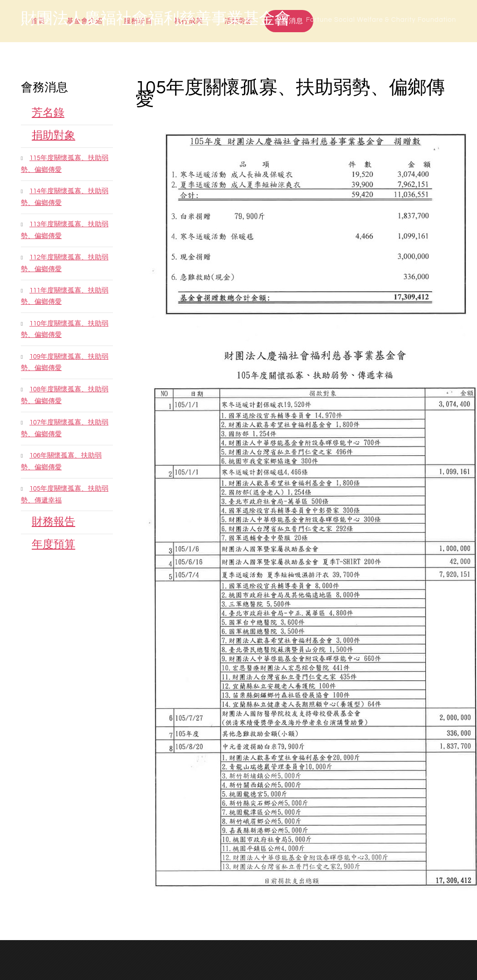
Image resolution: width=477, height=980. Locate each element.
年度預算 (54, 544)
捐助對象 (54, 135)
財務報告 (54, 522)
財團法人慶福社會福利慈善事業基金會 (156, 19)
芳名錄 (48, 113)
